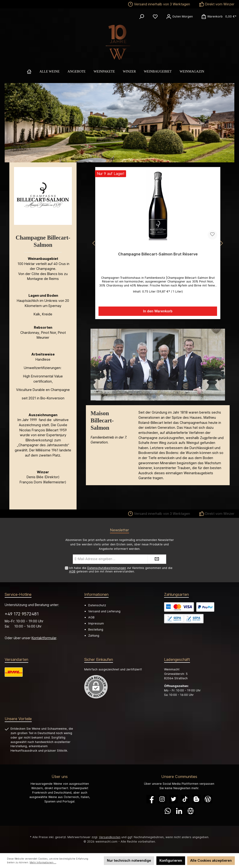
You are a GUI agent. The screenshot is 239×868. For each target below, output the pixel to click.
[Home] (33, 71)
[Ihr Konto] (179, 17)
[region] (158, 243)
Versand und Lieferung (104, 611)
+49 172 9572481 (22, 614)
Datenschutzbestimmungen (107, 568)
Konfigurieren (171, 860)
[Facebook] (151, 799)
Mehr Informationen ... (43, 863)
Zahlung (94, 636)
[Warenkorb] (217, 17)
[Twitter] (174, 799)
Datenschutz (97, 605)
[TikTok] (185, 799)
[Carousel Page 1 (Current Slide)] (154, 396)
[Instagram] (162, 799)
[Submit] (157, 559)
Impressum (96, 623)
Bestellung (96, 629)
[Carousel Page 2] (162, 396)
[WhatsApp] (168, 811)
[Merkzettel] (155, 17)
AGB (72, 571)
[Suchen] (142, 17)
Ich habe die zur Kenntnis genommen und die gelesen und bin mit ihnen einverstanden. (121, 570)
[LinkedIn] (179, 811)
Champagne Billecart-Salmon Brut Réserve (158, 254)
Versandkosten (110, 837)
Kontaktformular (44, 638)
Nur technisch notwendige (129, 860)
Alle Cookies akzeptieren (211, 860)
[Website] (191, 811)
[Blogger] (196, 799)
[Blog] (208, 799)
